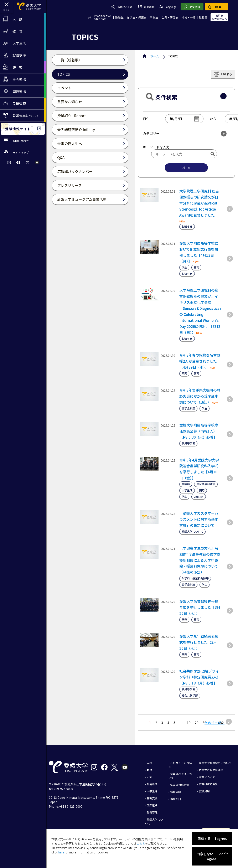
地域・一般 (189, 17)
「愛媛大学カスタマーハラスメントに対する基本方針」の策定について (199, 519)
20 (197, 723)
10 (189, 723)
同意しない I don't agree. (212, 856)
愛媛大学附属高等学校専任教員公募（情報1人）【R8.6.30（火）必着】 (199, 431)
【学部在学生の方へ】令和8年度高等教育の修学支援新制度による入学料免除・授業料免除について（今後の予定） (200, 560)
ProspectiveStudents (102, 17)
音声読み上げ (122, 7)
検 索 (186, 168)
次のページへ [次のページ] (214, 723)
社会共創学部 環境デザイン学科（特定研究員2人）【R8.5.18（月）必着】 (200, 677)
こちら (141, 843)
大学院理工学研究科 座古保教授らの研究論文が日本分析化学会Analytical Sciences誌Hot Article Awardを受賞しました (199, 203)
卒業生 (154, 17)
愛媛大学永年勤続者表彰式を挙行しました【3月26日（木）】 (199, 642)
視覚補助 (146, 7)
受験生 (119, 17)
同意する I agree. (212, 838)
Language (168, 7)
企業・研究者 (170, 17)
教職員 (203, 17)
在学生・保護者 (137, 17)
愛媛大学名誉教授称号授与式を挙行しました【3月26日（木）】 (200, 607)
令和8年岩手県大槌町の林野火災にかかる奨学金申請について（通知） (200, 396)
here (61, 852)
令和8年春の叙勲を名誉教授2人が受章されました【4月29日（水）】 (200, 361)
